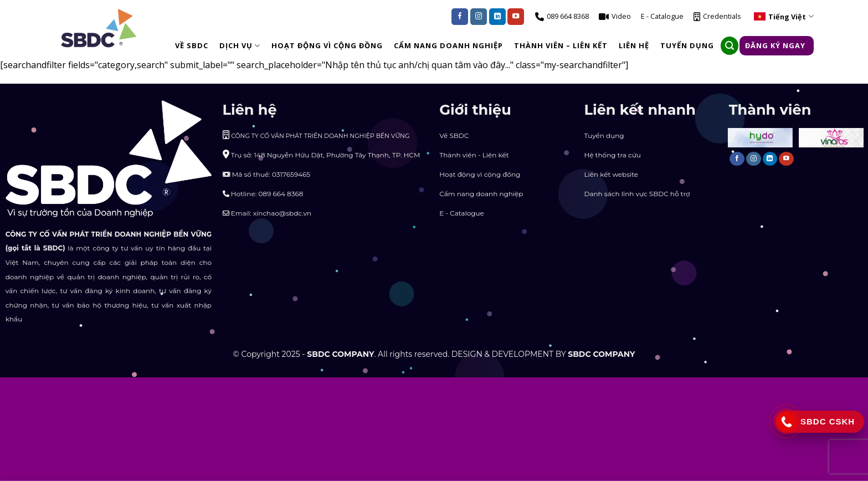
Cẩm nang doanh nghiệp (481, 194)
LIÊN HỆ (634, 45)
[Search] (730, 46)
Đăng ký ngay (775, 45)
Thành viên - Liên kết (474, 155)
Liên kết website (611, 174)
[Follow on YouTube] (516, 17)
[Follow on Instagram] (479, 17)
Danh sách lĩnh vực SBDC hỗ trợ (637, 194)
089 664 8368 (281, 194)
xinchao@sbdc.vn (282, 213)
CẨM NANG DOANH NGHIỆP (448, 45)
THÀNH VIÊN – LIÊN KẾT (561, 45)
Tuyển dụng (604, 135)
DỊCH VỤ (240, 46)
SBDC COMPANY (340, 354)
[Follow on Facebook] (460, 17)
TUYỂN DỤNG (687, 45)
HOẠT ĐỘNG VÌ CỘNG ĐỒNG (327, 45)
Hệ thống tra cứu (612, 155)
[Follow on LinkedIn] (497, 17)
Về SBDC (192, 45)
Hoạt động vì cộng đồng (480, 174)
